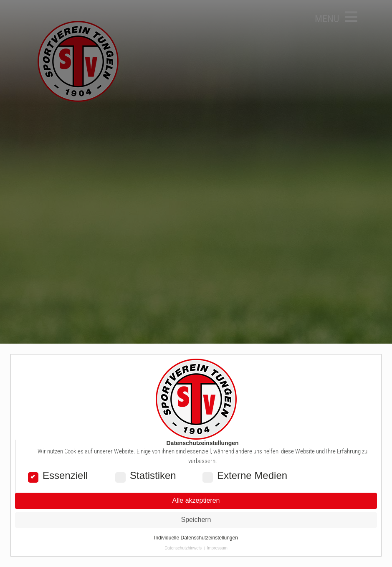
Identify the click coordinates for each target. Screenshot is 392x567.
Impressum (217, 548)
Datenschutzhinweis (183, 548)
